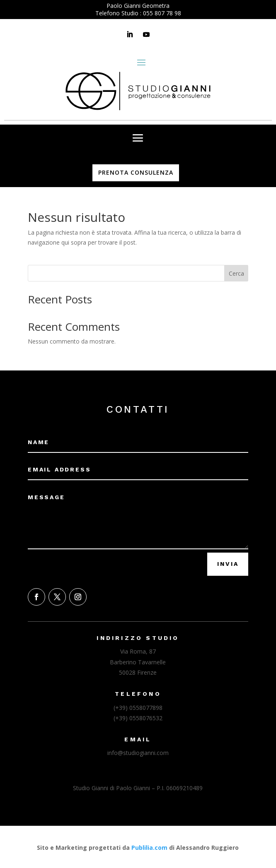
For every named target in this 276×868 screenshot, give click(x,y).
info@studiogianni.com (138, 753)
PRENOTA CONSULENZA (136, 172)
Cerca (236, 273)
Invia (228, 564)
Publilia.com (149, 848)
